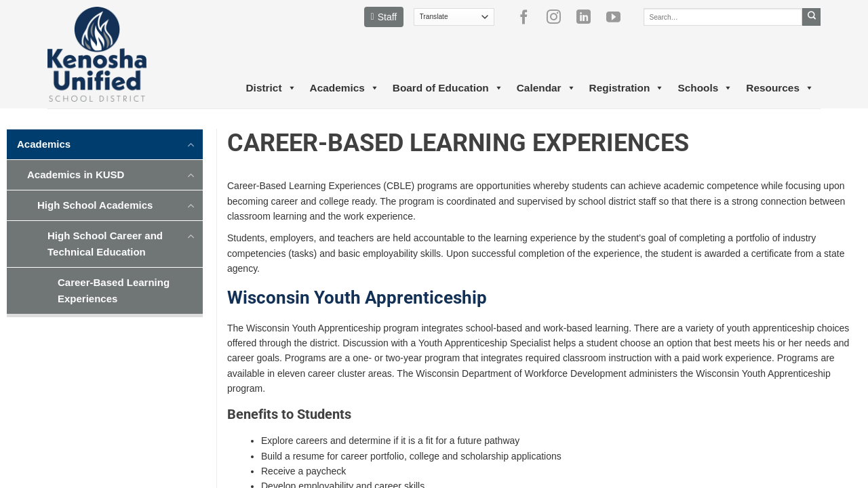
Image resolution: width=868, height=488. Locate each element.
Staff (384, 17)
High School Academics (95, 205)
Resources (780, 88)
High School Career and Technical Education (105, 244)
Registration (627, 88)
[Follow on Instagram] (559, 17)
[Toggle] (191, 144)
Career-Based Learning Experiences (114, 290)
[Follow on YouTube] (618, 17)
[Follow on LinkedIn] (589, 17)
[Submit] (811, 17)
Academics (344, 88)
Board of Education (448, 88)
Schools (705, 88)
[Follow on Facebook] (529, 17)
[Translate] (454, 17)
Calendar (546, 88)
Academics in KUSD (76, 175)
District (271, 88)
